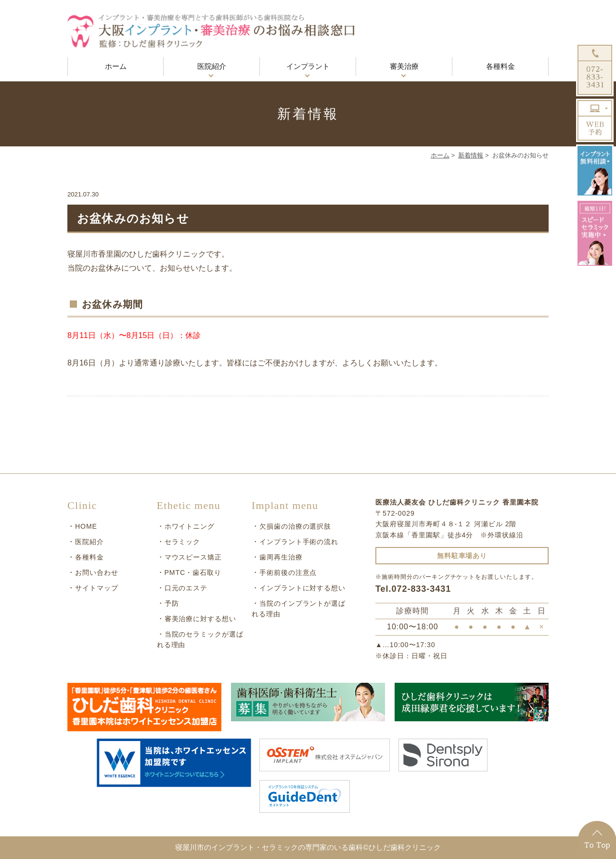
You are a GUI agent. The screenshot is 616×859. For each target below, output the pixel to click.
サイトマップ (97, 588)
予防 (172, 603)
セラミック (183, 542)
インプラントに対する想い (303, 588)
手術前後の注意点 (288, 573)
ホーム (116, 66)
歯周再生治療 (281, 557)
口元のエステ (186, 588)
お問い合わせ (97, 573)
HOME (86, 526)
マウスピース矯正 (193, 557)
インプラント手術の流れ (299, 542)
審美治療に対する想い (201, 619)
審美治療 (404, 66)
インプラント (308, 66)
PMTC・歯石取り (193, 573)
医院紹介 (212, 66)
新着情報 (471, 155)
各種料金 (500, 66)
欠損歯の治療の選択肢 (295, 526)
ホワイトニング (190, 526)
